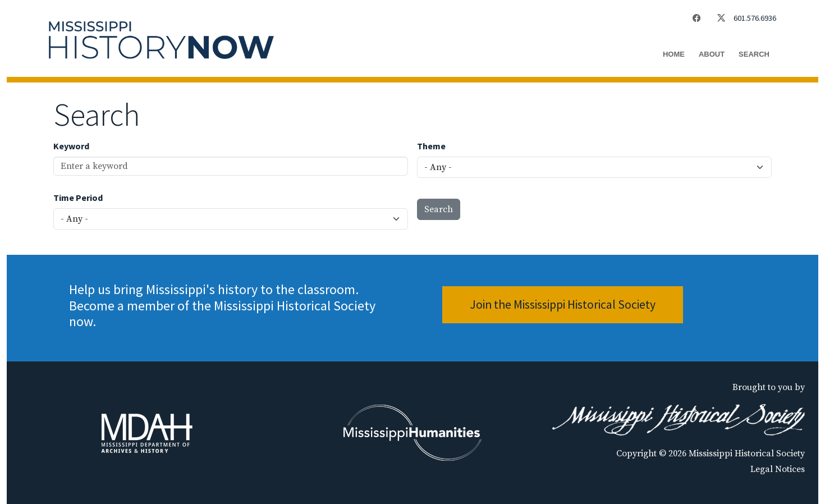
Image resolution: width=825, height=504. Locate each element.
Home (674, 54)
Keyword (71, 146)
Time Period (78, 198)
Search (754, 54)
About (712, 54)
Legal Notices (778, 469)
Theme (431, 146)
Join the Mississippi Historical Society (563, 304)
